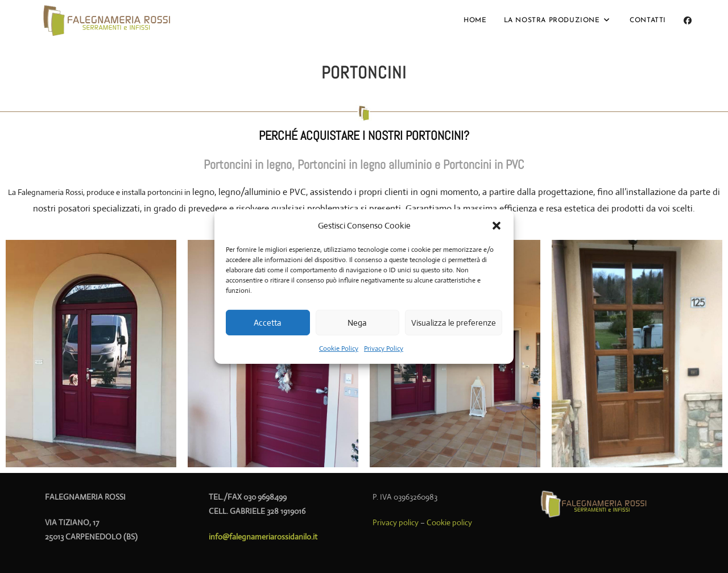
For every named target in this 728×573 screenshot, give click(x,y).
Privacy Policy (384, 348)
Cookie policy (449, 522)
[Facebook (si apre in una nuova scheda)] (688, 20)
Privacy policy (396, 522)
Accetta (268, 322)
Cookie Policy (339, 348)
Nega (357, 322)
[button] (497, 225)
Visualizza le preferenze (454, 322)
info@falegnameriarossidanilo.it (263, 537)
